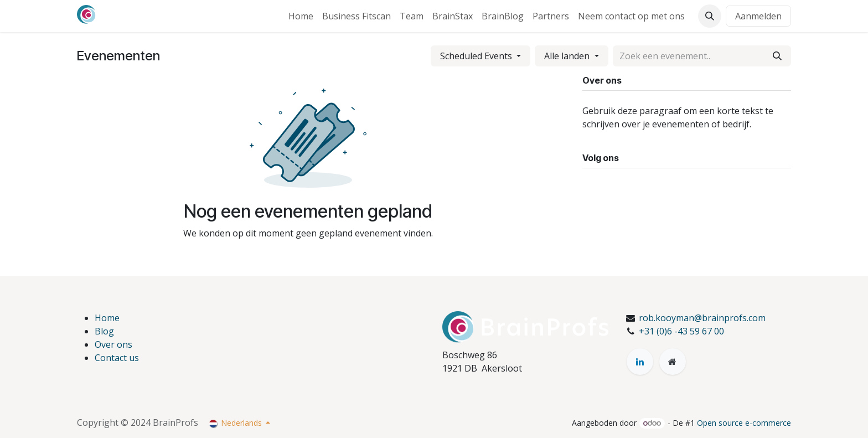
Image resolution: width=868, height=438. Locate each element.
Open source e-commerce (744, 423)
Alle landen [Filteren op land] (568, 56)
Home (107, 318)
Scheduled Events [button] (477, 56)
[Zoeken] (777, 56)
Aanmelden (758, 16)
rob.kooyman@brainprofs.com (702, 318)
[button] (710, 16)
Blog (104, 331)
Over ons (113, 344)
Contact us (117, 358)
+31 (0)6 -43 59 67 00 (681, 331)
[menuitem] (301, 16)
